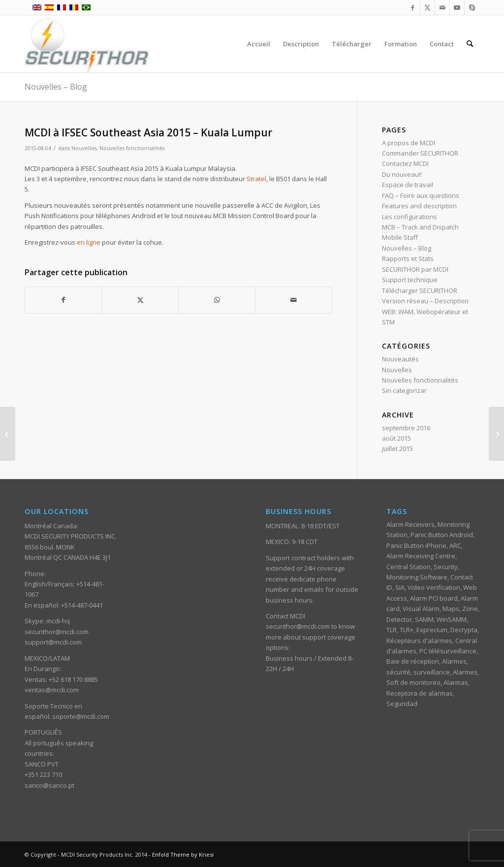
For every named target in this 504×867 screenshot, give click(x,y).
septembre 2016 (406, 428)
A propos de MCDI (409, 143)
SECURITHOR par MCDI (415, 269)
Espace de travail (408, 185)
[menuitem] (259, 44)
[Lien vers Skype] (472, 7)
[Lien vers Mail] (442, 7)
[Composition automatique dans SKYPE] (8, 434)
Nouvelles (84, 148)
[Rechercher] (470, 44)
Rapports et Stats (408, 258)
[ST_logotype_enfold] (87, 44)
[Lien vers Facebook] (413, 7)
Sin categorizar (404, 390)
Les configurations (409, 217)
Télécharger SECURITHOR (420, 290)
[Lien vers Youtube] (457, 7)
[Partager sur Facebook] (63, 300)
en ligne (89, 242)
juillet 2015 (397, 449)
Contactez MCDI (405, 163)
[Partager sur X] (141, 300)
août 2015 (396, 438)
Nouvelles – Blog (56, 87)
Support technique (410, 280)
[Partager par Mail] (294, 300)
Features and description (419, 206)
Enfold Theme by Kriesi (183, 854)
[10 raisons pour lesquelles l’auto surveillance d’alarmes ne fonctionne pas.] (496, 434)
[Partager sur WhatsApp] (217, 300)
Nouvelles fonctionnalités (132, 148)
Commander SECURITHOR (420, 153)
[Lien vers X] (427, 7)
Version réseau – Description (425, 301)
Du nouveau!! (402, 174)
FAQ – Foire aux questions (421, 195)
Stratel (256, 179)
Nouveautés (400, 359)
